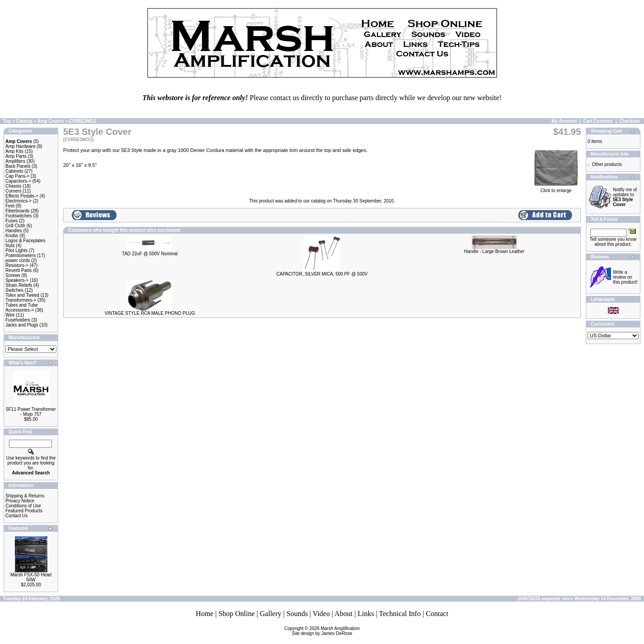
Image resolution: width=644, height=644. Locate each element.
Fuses (11, 221)
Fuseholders (18, 320)
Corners (14, 191)
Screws (13, 275)
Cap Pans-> (17, 176)
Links (366, 614)
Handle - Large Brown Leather (494, 251)
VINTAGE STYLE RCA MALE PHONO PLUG (150, 313)
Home (205, 614)
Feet (10, 206)
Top (7, 121)
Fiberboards (17, 211)
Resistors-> (17, 265)
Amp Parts (16, 156)
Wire (10, 315)
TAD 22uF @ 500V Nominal (149, 254)
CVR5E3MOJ (83, 121)
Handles (14, 231)
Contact (437, 614)
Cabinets (14, 171)
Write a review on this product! (625, 277)
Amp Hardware (21, 146)
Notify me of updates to (625, 197)
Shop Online (236, 614)
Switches (14, 290)
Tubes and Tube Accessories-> (22, 308)
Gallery (271, 614)
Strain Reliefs (19, 285)
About (344, 614)
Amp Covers (51, 121)
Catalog (24, 121)
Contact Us (16, 516)
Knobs (12, 236)
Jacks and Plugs (22, 325)
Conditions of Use (23, 506)
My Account (564, 121)
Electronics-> (18, 201)
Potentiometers (21, 255)
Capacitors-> (18, 181)
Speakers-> (17, 280)
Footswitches (18, 216)
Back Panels (18, 166)
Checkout (630, 121)
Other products (607, 164)
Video (321, 614)
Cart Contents (598, 121)
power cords (18, 260)
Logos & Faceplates (25, 241)
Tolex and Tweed (22, 295)
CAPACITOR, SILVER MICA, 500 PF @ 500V (322, 274)
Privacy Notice (20, 501)
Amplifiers (15, 161)
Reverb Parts (18, 270)
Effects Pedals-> (22, 196)
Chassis (14, 186)
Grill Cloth (15, 226)
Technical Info (400, 614)
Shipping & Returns (25, 496)
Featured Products (24, 511)
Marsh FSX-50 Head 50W (31, 577)
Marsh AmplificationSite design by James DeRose (326, 631)
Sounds (297, 614)
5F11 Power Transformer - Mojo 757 (31, 412)
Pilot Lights (16, 251)
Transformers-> (21, 300)
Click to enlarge (556, 189)
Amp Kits (14, 151)
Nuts (10, 246)
